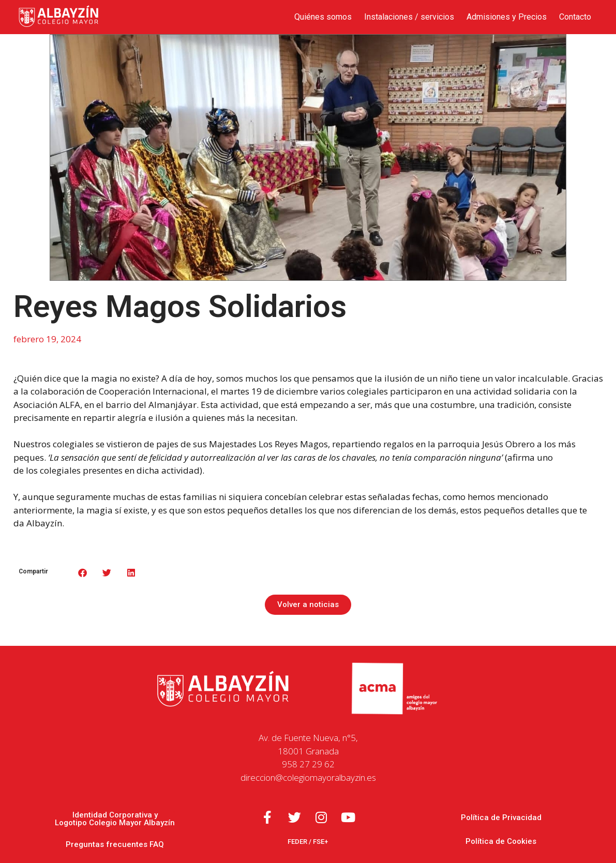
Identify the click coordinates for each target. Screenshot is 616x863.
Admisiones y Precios (507, 17)
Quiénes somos (323, 17)
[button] (83, 573)
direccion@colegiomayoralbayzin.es (308, 777)
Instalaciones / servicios (409, 17)
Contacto (575, 17)
